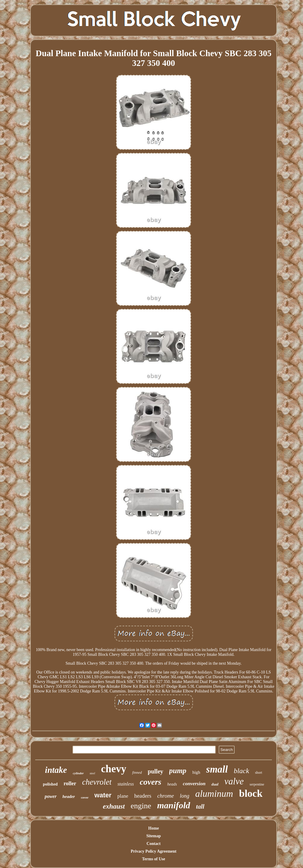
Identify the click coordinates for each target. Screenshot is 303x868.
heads (172, 784)
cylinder (78, 773)
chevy (114, 769)
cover (85, 797)
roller (70, 783)
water (103, 795)
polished (50, 784)
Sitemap (154, 836)
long (185, 796)
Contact (153, 844)
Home (154, 828)
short (259, 773)
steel (92, 773)
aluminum (214, 794)
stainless (126, 784)
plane (123, 796)
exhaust (114, 806)
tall (200, 807)
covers (150, 782)
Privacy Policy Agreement (154, 851)
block (251, 793)
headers (143, 796)
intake (56, 770)
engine (141, 806)
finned (137, 772)
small (217, 769)
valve (234, 781)
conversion (194, 784)
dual (215, 784)
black (241, 771)
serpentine (257, 784)
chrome (165, 796)
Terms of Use (154, 859)
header (69, 796)
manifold (174, 805)
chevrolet (97, 782)
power (51, 796)
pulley (155, 771)
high (196, 772)
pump (178, 771)
